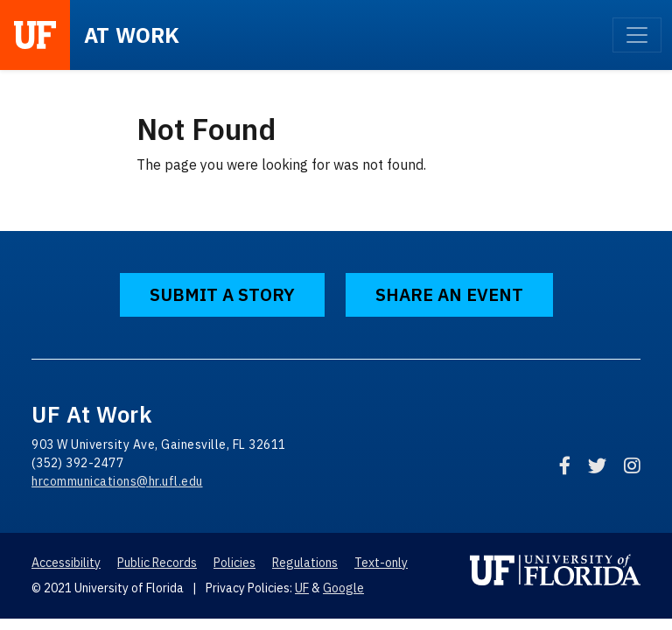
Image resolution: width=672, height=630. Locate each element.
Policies (234, 563)
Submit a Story (222, 294)
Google (343, 588)
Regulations (305, 563)
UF (302, 588)
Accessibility (66, 563)
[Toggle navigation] (637, 35)
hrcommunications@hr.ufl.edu (117, 481)
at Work (132, 35)
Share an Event (449, 294)
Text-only (381, 563)
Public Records (157, 563)
